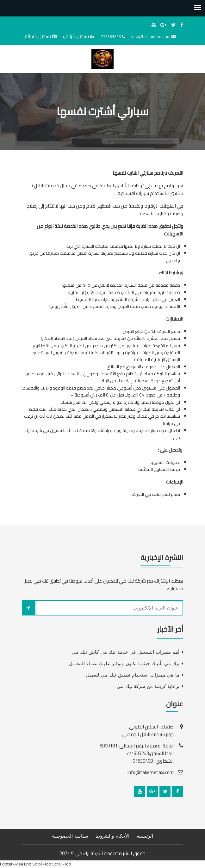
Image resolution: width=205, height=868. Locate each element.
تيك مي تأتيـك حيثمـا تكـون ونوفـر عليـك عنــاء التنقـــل (124, 664)
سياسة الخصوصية (70, 836)
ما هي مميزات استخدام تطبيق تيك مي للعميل (133, 675)
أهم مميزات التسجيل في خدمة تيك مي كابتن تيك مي (126, 652)
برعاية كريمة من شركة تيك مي (148, 686)
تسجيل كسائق (37, 36)
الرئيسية (145, 836)
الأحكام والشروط (112, 836)
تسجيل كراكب (76, 36)
